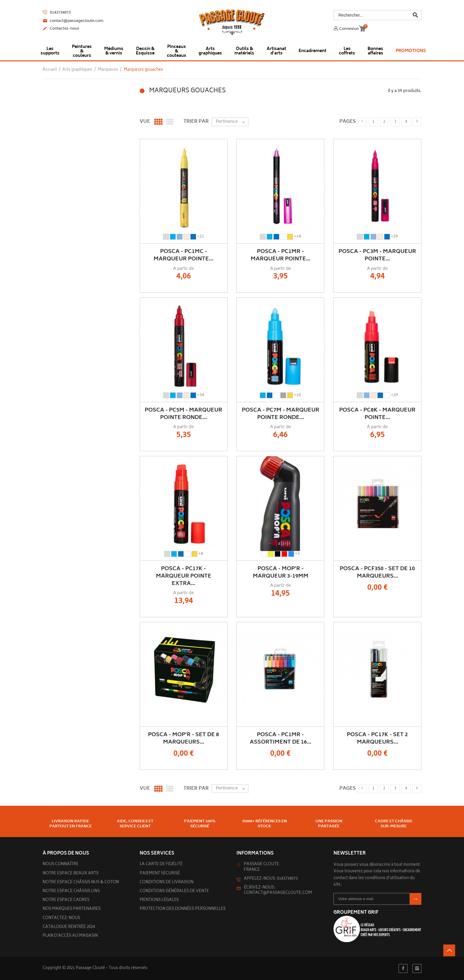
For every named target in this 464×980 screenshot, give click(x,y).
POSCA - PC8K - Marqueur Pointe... (377, 414)
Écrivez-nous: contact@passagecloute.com (278, 890)
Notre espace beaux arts (71, 874)
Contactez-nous (61, 29)
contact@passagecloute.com (73, 21)
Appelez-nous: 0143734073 (271, 879)
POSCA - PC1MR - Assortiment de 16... (281, 739)
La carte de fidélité (161, 864)
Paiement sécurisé (160, 874)
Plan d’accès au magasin (70, 936)
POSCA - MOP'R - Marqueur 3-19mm (281, 573)
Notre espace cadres (66, 900)
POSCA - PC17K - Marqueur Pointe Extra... (184, 576)
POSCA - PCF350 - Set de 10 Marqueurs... (377, 573)
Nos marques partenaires (72, 909)
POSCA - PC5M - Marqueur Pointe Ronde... (183, 414)
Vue (145, 122)
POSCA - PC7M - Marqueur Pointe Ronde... (281, 414)
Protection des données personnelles (183, 909)
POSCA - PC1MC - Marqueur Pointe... (183, 256)
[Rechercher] (378, 15)
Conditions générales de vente (174, 891)
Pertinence (232, 122)
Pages (348, 122)
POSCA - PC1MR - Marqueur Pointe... (281, 256)
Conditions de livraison (167, 883)
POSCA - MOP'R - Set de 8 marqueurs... (183, 739)
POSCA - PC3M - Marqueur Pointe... (377, 256)
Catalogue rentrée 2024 (69, 927)
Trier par (196, 122)
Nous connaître (61, 864)
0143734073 (57, 13)
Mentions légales (159, 900)
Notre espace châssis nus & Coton (81, 883)
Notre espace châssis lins (71, 891)
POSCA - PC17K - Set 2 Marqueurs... (377, 739)
